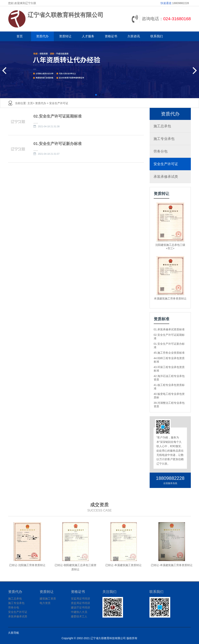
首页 (20, 36)
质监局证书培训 (80, 603)
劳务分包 (161, 151)
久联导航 (14, 633)
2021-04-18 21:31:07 (49, 154)
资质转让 (65, 36)
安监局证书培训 (80, 599)
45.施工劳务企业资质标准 (169, 353)
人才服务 (88, 36)
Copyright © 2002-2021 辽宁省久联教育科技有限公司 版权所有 (100, 638)
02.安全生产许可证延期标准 (58, 116)
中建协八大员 (79, 612)
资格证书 (111, 36)
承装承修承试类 (166, 177)
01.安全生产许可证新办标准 (58, 144)
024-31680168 (177, 19)
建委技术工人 (79, 616)
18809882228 (181, 3)
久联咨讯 (134, 36)
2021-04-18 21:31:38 (49, 127)
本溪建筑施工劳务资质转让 (170, 298)
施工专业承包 (164, 139)
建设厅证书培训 (80, 607)
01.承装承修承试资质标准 (169, 329)
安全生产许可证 (59, 103)
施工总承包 (162, 126)
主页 (30, 103)
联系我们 (157, 36)
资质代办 (42, 36)
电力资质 (45, 603)
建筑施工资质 (48, 599)
